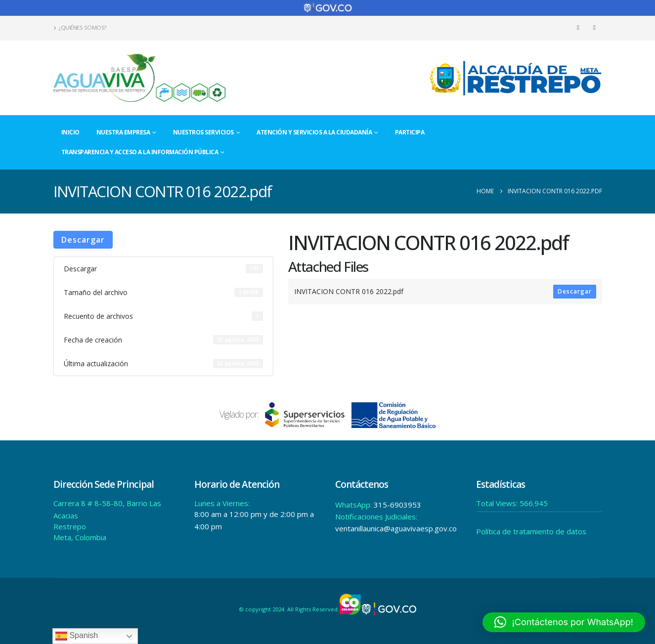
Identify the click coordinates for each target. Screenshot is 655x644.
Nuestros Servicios (203, 132)
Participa (410, 132)
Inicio (70, 132)
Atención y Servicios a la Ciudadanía (314, 132)
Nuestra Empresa (123, 132)
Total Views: (498, 503)
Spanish (77, 636)
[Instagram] (595, 28)
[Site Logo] (140, 78)
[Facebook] (578, 28)
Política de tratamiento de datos (531, 531)
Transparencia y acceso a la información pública (140, 152)
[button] (564, 622)
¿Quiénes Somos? (80, 27)
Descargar (83, 240)
